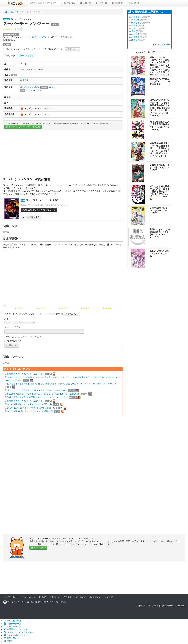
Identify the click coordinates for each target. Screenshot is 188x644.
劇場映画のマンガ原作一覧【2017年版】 (26, 374)
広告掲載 (68, 597)
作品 (32, 602)
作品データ (10, 55)
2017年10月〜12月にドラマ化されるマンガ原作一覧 (31, 408)
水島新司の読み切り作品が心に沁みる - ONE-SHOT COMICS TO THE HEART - (44, 394)
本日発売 (117, 3)
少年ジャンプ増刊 (38, 37)
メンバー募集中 (38, 548)
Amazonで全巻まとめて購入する (39, 210)
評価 (6, 319)
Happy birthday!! (161, 45)
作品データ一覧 (12, 626)
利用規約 (43, 597)
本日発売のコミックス (16, 629)
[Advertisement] (63, 154)
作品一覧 (101, 3)
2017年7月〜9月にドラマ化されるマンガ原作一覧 (30, 411)
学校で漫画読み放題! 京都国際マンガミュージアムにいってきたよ (38, 397)
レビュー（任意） (13, 327)
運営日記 (109, 597)
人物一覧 (85, 3)
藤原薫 (134, 40)
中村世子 (135, 34)
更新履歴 (70, 3)
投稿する (12, 345)
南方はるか (136, 23)
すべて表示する (31, 217)
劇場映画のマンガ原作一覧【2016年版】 (26, 401)
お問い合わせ (80, 597)
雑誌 (46, 602)
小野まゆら (136, 17)
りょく (134, 28)
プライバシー (55, 597)
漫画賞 (63, 602)
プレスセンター (95, 597)
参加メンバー (31, 597)
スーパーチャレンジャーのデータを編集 (23, 127)
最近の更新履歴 (12, 621)
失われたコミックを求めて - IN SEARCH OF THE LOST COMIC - (37, 390)
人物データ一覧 (12, 624)
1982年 (52, 87)
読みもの (133, 3)
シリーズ (54, 602)
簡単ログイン (72, 49)
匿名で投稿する (13, 341)
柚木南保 (135, 37)
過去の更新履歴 (26, 55)
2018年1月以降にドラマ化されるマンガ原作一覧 (30, 404)
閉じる (8, 641)
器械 (133, 31)
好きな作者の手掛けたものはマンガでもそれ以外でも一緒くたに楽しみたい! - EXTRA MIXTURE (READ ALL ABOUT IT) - (63, 384)
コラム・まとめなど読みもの (19, 632)
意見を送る (10, 638)
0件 (20, 30)
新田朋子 (135, 20)
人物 (27, 602)
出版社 (39, 602)
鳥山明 (134, 25)
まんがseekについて (13, 597)
